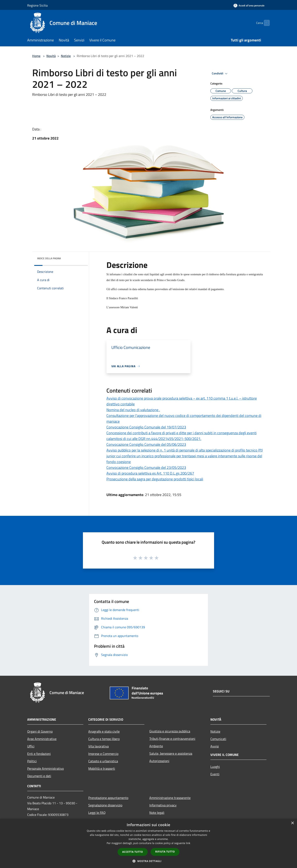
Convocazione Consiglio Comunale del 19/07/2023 (146, 427)
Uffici (31, 746)
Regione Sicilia (37, 5)
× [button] (292, 823)
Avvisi (215, 746)
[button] (148, 861)
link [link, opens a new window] (188, 843)
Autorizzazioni (159, 761)
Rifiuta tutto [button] (165, 852)
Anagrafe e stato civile (104, 731)
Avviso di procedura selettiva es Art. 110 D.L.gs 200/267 (150, 473)
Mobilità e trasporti (102, 768)
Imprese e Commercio (103, 754)
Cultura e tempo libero (104, 739)
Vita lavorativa (98, 746)
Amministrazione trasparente (170, 798)
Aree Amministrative (42, 739)
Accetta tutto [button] (133, 852)
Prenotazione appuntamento (108, 798)
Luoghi (215, 767)
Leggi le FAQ (97, 813)
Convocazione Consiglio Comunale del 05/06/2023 (146, 444)
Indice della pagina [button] (49, 258)
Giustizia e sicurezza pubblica (170, 731)
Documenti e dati (39, 776)
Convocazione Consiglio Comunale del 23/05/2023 (146, 467)
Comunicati (218, 739)
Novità (51, 56)
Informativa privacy (163, 805)
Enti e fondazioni (39, 754)
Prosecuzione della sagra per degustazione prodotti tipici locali (155, 479)
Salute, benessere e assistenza (171, 753)
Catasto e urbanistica (103, 761)
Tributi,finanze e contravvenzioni (172, 739)
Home (36, 56)
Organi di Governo (40, 731)
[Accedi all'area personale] (249, 5)
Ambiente (156, 746)
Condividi (220, 74)
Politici (32, 761)
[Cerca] (265, 23)
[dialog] (148, 843)
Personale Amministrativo (45, 768)
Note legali (157, 813)
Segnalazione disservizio (105, 805)
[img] (79, 257)
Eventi (215, 774)
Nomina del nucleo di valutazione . (133, 410)
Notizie (66, 56)
